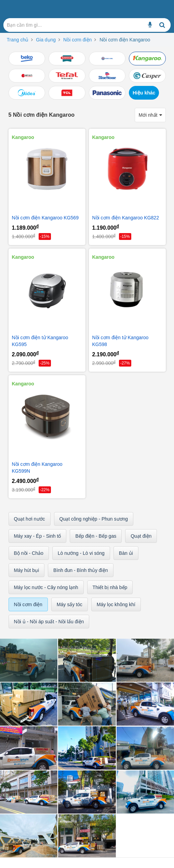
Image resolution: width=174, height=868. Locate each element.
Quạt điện (141, 536)
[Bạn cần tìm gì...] (150, 25)
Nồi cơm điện (77, 40)
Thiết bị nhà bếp (110, 587)
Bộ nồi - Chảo (29, 553)
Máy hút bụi (27, 570)
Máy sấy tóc (70, 604)
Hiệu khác (144, 93)
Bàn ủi (126, 553)
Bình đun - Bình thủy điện (81, 570)
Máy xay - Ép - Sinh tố (38, 536)
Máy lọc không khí (116, 604)
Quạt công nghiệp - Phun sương (94, 519)
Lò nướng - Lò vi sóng (81, 553)
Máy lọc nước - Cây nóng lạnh (46, 587)
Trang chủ (18, 40)
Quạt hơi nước (30, 519)
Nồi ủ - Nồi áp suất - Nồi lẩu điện (49, 622)
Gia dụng (46, 40)
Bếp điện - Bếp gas (96, 536)
